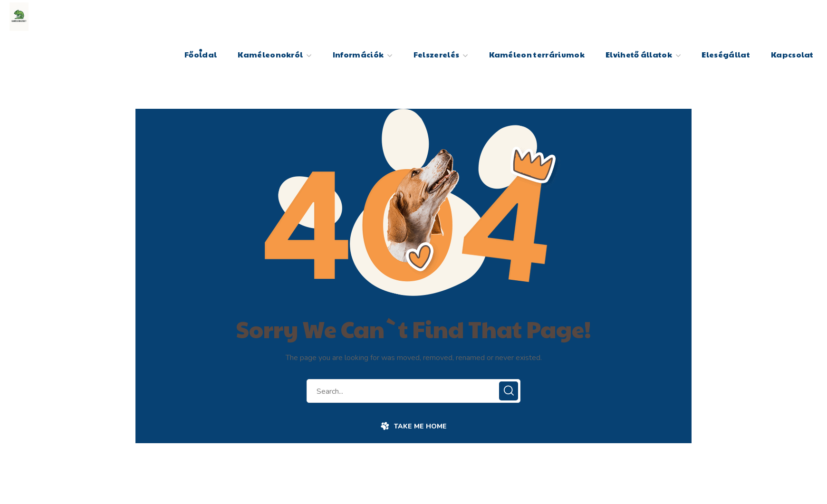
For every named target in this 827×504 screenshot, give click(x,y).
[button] (413, 427)
